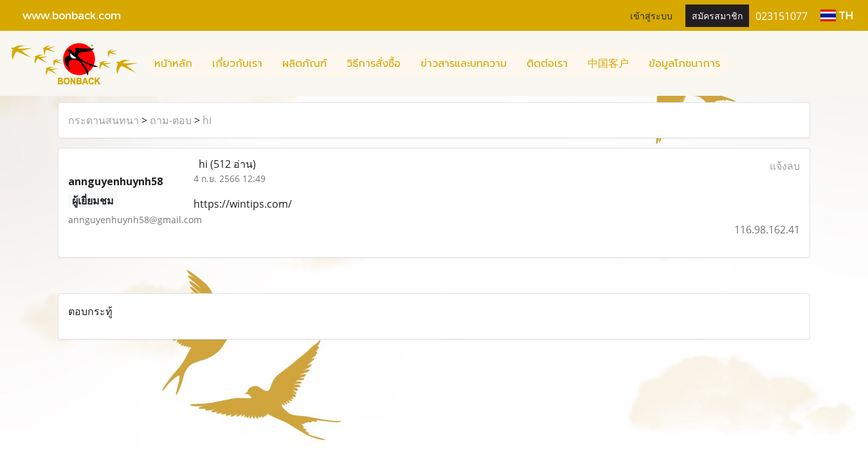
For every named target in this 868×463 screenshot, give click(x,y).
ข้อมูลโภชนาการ (684, 64)
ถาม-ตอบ (171, 120)
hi (207, 120)
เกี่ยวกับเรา (237, 64)
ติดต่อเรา (547, 64)
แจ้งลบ (785, 166)
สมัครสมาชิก (717, 15)
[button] (741, 64)
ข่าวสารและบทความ (464, 64)
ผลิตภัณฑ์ (304, 64)
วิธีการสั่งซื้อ (374, 64)
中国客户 (608, 64)
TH (837, 15)
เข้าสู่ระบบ (651, 15)
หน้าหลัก (173, 64)
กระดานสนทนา (104, 120)
